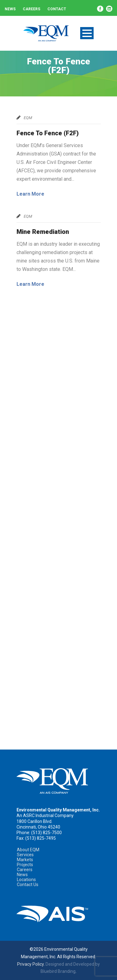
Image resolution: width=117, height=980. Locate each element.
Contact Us (28, 885)
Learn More (30, 194)
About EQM (28, 850)
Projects (25, 865)
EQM (28, 118)
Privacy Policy (30, 964)
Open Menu (87, 33)
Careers (32, 9)
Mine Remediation (43, 232)
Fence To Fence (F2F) (48, 133)
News (10, 9)
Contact (57, 9)
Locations (26, 880)
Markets (25, 860)
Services (25, 855)
